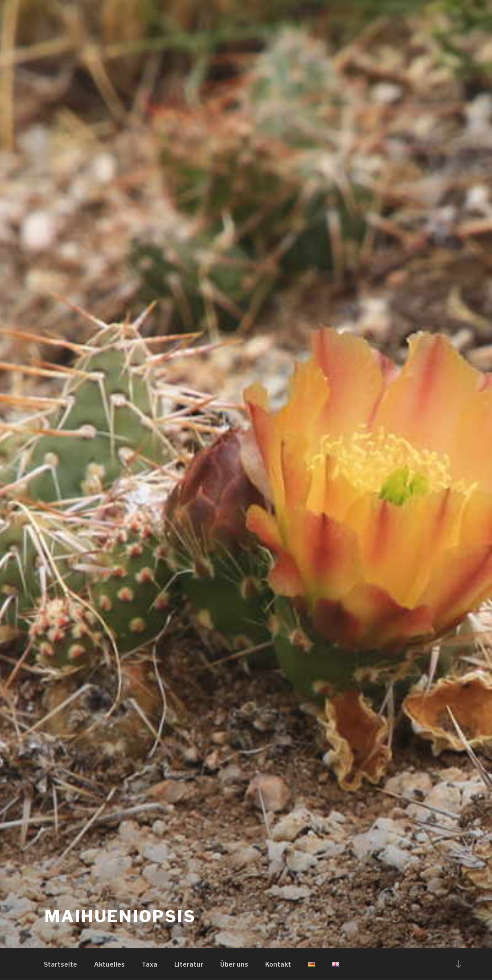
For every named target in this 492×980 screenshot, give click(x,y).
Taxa (150, 964)
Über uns (234, 964)
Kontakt (278, 964)
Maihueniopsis (120, 916)
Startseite (60, 964)
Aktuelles (109, 964)
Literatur (189, 964)
